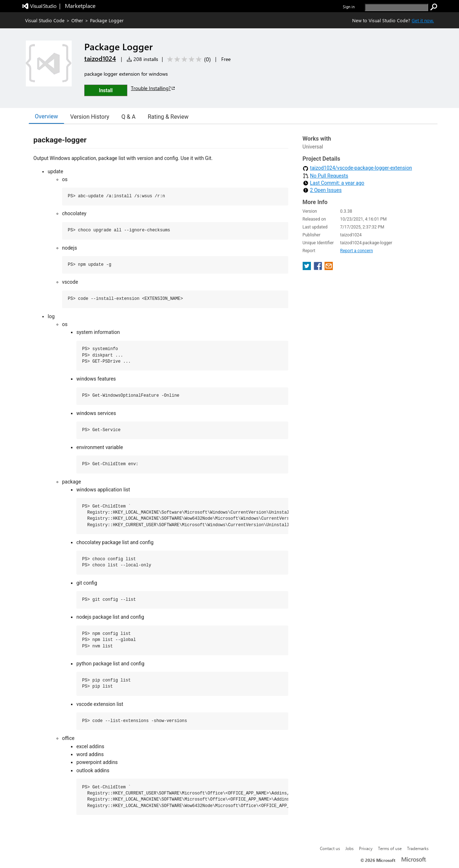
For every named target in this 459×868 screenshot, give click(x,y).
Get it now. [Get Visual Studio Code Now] (423, 20)
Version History (90, 117)
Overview (46, 116)
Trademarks (418, 848)
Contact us (330, 848)
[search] (396, 7)
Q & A (129, 117)
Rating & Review (168, 117)
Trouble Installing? (153, 88)
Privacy (366, 848)
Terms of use (390, 848)
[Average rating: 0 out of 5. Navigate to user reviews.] (188, 59)
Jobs (349, 848)
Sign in (349, 7)
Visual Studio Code (45, 20)
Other (77, 20)
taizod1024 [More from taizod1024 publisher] (100, 58)
